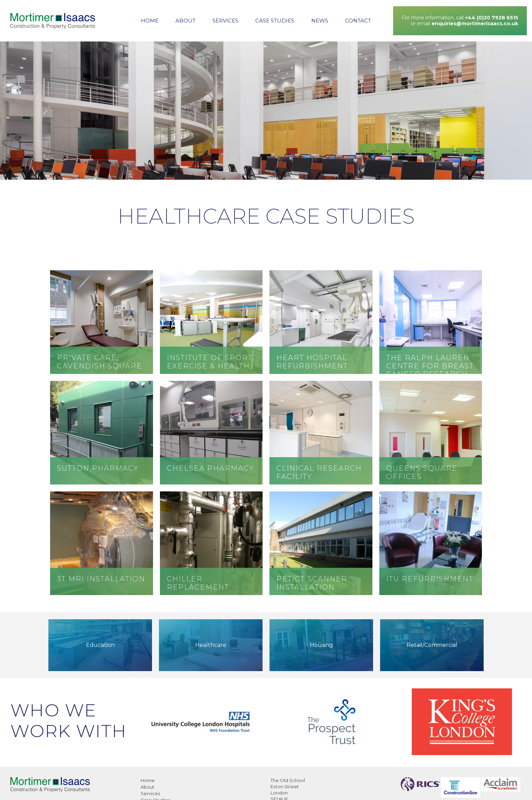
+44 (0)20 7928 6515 (492, 18)
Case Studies (275, 21)
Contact (358, 21)
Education (100, 645)
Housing (321, 645)
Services (225, 21)
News (320, 21)
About (186, 21)
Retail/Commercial (432, 645)
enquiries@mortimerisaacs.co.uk (475, 23)
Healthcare (211, 645)
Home (150, 21)
